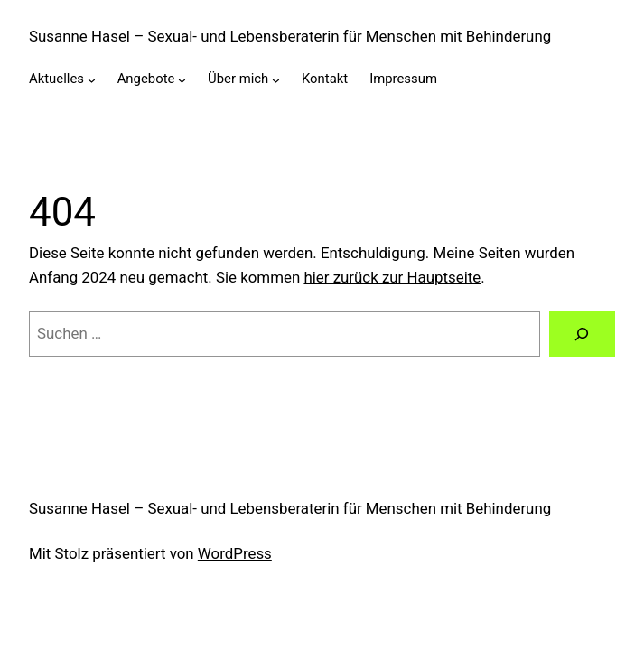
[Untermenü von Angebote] (182, 80)
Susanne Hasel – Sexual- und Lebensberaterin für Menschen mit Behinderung (290, 36)
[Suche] (582, 334)
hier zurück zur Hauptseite (392, 277)
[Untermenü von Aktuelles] (92, 80)
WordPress (235, 553)
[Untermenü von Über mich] (276, 80)
